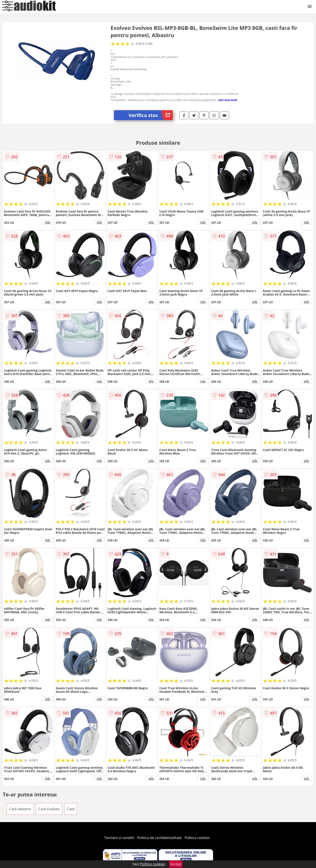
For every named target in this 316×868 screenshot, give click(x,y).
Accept (176, 864)
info (48, 222)
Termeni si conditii (119, 838)
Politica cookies (197, 838)
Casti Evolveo (49, 809)
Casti (71, 809)
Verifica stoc (151, 115)
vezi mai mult (228, 100)
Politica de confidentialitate (160, 838)
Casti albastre (20, 809)
